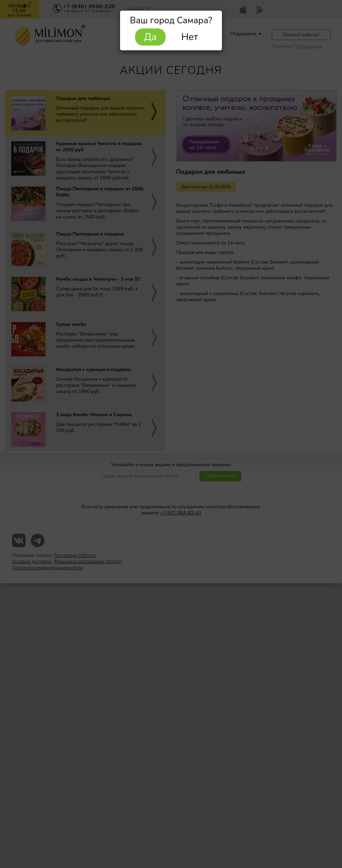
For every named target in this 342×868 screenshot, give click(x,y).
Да (150, 37)
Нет (190, 37)
